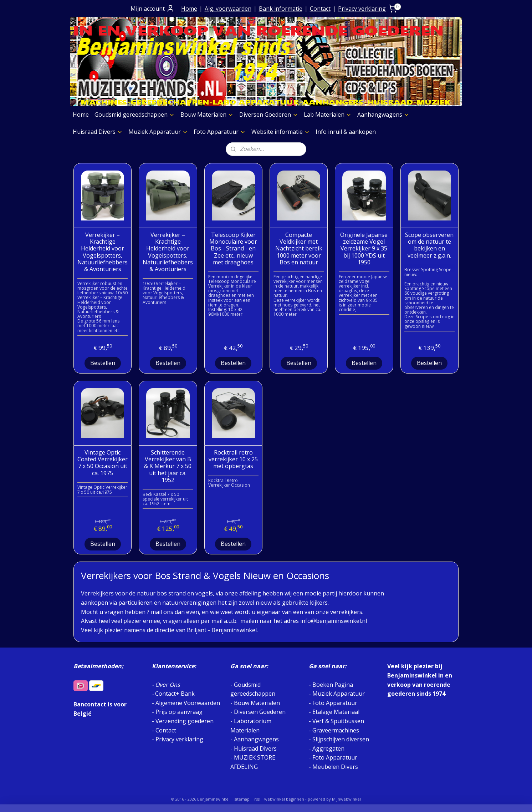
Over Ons (168, 685)
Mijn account (153, 9)
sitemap (242, 799)
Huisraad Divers (98, 132)
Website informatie (281, 132)
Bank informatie (281, 9)
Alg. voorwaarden (228, 9)
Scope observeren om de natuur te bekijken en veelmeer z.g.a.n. (429, 245)
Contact (320, 9)
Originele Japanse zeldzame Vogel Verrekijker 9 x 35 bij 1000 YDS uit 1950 (364, 249)
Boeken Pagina (333, 685)
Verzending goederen (185, 721)
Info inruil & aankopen (346, 132)
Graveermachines (336, 730)
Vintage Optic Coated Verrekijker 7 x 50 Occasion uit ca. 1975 (103, 463)
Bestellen (103, 363)
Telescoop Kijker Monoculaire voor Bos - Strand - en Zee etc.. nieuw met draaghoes (233, 249)
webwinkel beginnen (284, 799)
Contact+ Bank (175, 694)
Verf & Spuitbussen (338, 721)
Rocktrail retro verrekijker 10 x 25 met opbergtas (233, 460)
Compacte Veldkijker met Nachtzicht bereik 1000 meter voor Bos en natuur (299, 249)
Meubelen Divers (335, 767)
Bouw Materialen (207, 115)
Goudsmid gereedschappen (135, 115)
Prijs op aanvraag (179, 712)
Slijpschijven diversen (341, 739)
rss (257, 799)
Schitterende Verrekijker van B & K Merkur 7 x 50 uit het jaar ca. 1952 (168, 466)
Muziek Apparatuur (158, 132)
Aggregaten (328, 748)
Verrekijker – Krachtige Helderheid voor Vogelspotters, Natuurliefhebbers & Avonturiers (103, 252)
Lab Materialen (328, 115)
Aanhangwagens (383, 115)
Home (189, 9)
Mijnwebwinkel (346, 799)
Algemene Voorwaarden (188, 703)
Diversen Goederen (269, 115)
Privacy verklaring (362, 9)
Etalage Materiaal (336, 712)
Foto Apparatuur (220, 132)
